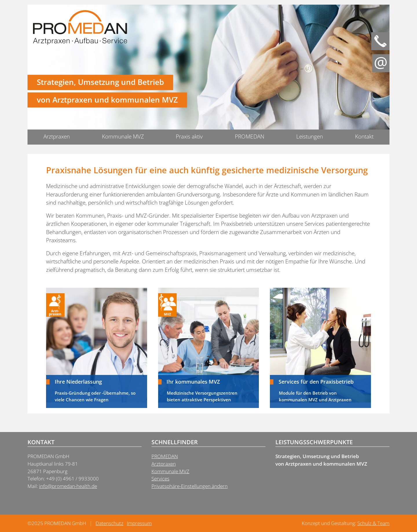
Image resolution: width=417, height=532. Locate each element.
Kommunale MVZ (123, 136)
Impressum (139, 523)
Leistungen (310, 136)
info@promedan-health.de (68, 486)
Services (160, 479)
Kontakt (364, 136)
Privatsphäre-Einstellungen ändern (190, 486)
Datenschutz (109, 523)
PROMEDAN (250, 136)
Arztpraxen (57, 136)
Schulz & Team (373, 523)
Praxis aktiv (189, 136)
